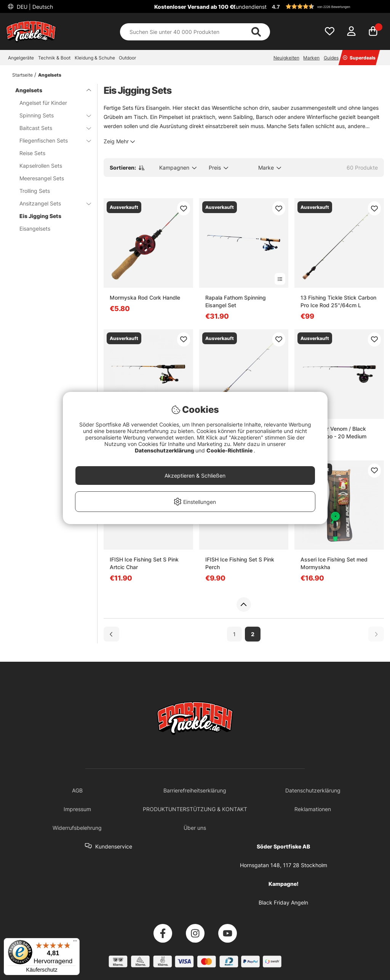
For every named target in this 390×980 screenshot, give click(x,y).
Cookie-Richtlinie (230, 450)
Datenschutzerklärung (165, 450)
